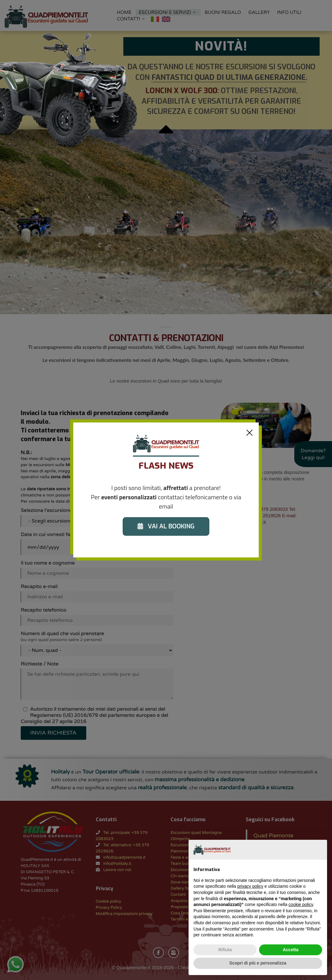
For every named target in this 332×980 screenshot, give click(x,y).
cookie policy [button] (301, 904)
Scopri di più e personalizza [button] (258, 963)
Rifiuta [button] (225, 950)
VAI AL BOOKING (166, 526)
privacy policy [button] (250, 886)
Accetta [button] (291, 950)
